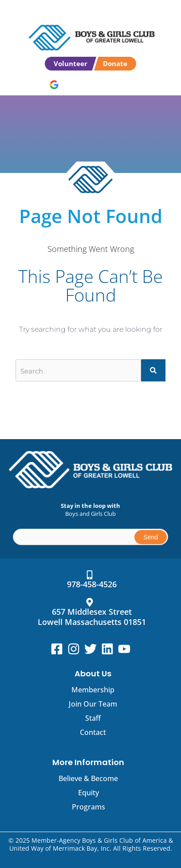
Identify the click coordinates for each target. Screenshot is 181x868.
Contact (93, 732)
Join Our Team (93, 704)
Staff (93, 718)
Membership (93, 690)
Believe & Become (88, 778)
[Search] (153, 370)
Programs (89, 807)
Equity (89, 793)
